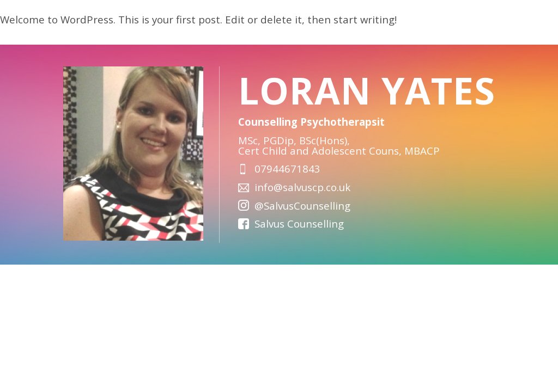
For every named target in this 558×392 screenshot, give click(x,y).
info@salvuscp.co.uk (302, 187)
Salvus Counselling (299, 223)
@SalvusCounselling (302, 206)
